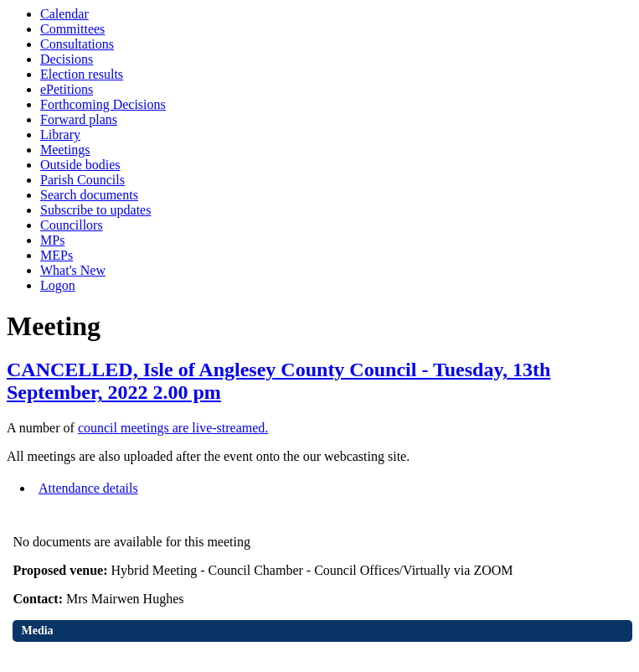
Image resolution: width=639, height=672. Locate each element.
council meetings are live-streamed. (173, 428)
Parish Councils (82, 180)
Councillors (72, 225)
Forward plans (79, 119)
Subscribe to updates (95, 210)
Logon (58, 285)
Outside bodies (80, 165)
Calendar (64, 14)
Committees (72, 29)
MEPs (57, 255)
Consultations (77, 44)
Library (60, 134)
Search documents (89, 195)
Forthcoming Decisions (103, 104)
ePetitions (67, 89)
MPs (52, 240)
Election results (82, 74)
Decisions (67, 59)
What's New (73, 270)
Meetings (65, 150)
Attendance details (88, 488)
